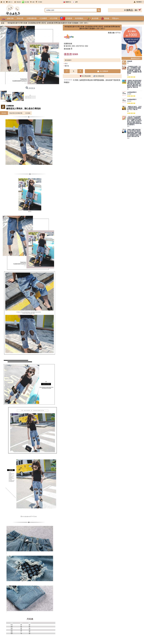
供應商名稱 (68, 44)
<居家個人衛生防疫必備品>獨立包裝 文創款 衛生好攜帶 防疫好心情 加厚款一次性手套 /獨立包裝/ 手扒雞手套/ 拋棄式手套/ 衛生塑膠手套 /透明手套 (134, 84)
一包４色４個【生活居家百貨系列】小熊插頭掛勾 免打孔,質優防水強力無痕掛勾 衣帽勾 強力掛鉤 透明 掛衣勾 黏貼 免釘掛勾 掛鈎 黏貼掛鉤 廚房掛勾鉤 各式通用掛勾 (134, 121)
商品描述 (4, 113)
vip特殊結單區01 (132, 100)
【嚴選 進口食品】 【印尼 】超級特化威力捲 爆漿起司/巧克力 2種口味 (134, 108)
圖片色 (67, 66)
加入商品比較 (100, 76)
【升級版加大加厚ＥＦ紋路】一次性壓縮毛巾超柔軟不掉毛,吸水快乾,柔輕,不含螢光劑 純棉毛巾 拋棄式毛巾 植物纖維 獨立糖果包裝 (134, 70)
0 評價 (75, 80)
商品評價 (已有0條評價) (16, 113)
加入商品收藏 (86, 76)
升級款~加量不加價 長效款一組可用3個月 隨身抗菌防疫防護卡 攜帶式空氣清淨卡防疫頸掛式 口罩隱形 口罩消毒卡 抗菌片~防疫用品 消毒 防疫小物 (134, 133)
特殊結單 (130, 61)
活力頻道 (28, 113)
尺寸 (66, 64)
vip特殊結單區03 (132, 92)
